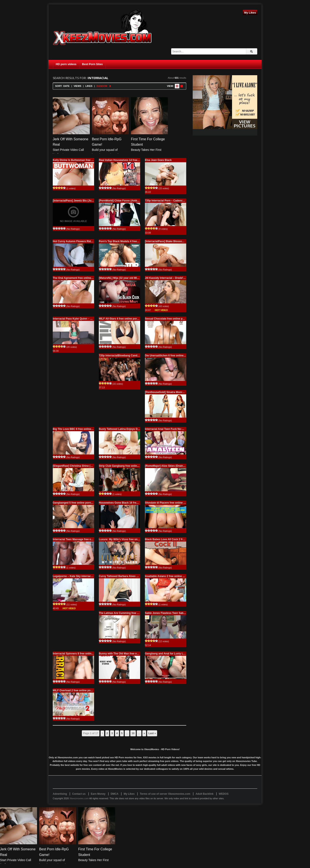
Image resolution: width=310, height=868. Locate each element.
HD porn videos (66, 64)
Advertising (60, 794)
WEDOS (224, 794)
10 (133, 733)
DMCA (115, 794)
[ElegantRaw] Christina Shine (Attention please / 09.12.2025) (90, 466)
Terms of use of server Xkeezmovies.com (165, 794)
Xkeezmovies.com (79, 798)
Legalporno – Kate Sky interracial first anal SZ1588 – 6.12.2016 (91, 576)
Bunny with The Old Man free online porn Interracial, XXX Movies (139, 654)
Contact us (79, 794)
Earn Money (98, 794)
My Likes (250, 13)
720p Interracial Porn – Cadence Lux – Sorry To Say (176, 201)
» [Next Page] (144, 733)
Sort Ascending (110, 86)
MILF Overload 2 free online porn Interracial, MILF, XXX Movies (91, 690)
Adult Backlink (204, 794)
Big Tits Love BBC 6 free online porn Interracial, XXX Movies (90, 429)
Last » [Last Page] (152, 733)
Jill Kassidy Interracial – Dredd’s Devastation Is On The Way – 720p (186, 278)
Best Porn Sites (92, 64)
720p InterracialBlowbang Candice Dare (123, 356)
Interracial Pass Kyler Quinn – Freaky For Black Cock (85, 319)
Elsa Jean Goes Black (158, 160)
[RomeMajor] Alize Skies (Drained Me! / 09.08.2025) (176, 466)
